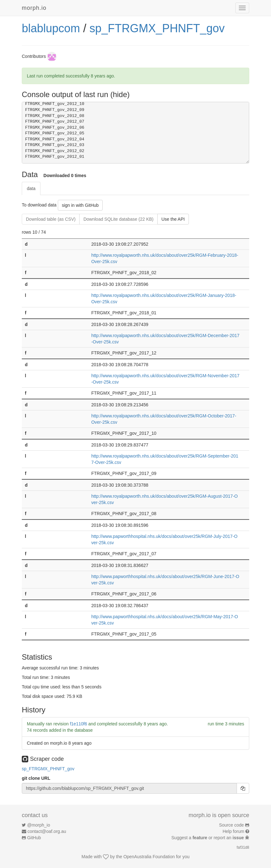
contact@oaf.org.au (47, 831)
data (31, 188)
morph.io (34, 8)
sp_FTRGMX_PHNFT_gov (157, 28)
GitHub (34, 838)
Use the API (173, 219)
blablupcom (51, 28)
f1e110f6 (78, 724)
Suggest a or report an (208, 838)
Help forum (233, 831)
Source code (232, 825)
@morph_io (39, 825)
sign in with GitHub (80, 205)
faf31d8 (243, 847)
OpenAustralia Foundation (149, 857)
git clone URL (36, 778)
